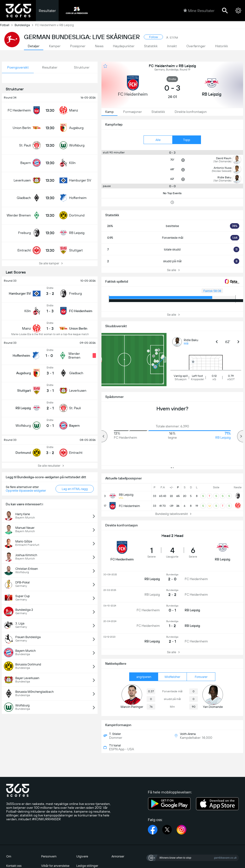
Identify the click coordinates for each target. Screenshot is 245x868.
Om (9, 856)
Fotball (7, 25)
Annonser (118, 856)
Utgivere (82, 856)
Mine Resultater (199, 11)
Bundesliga (25, 25)
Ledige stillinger (87, 866)
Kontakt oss (14, 866)
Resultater (47, 11)
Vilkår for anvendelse (55, 866)
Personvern (49, 856)
